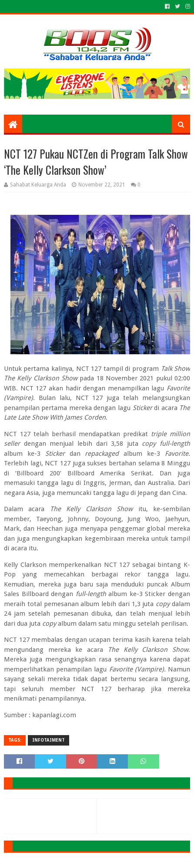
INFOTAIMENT (48, 740)
